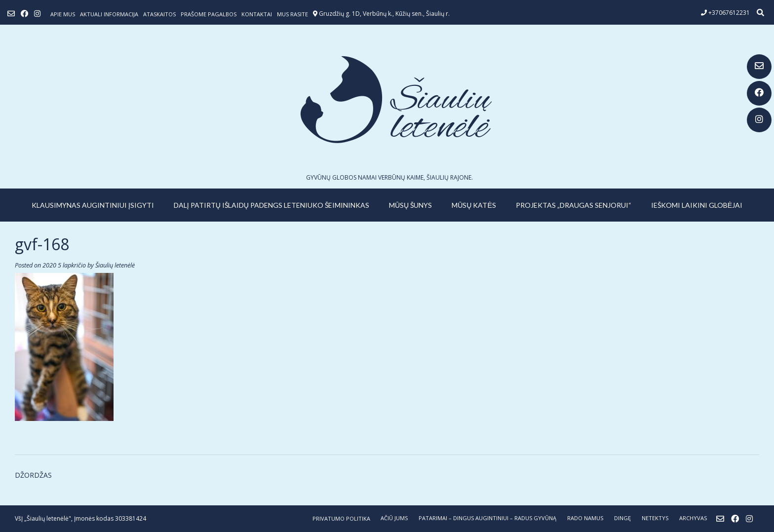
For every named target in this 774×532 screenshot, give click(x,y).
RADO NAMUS (585, 518)
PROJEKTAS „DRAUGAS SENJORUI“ (574, 205)
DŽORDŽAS (33, 475)
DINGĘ (622, 518)
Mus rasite (292, 14)
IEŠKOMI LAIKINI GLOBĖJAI (697, 205)
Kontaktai (257, 14)
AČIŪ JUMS (394, 518)
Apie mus (63, 14)
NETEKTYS (655, 518)
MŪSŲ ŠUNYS (410, 205)
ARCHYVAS (693, 518)
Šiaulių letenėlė (115, 265)
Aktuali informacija (109, 14)
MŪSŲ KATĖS (474, 205)
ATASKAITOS (159, 14)
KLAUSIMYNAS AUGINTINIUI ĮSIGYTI (93, 205)
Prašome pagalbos (209, 14)
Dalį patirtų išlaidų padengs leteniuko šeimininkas (271, 205)
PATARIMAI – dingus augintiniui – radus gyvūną (487, 518)
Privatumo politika (341, 518)
